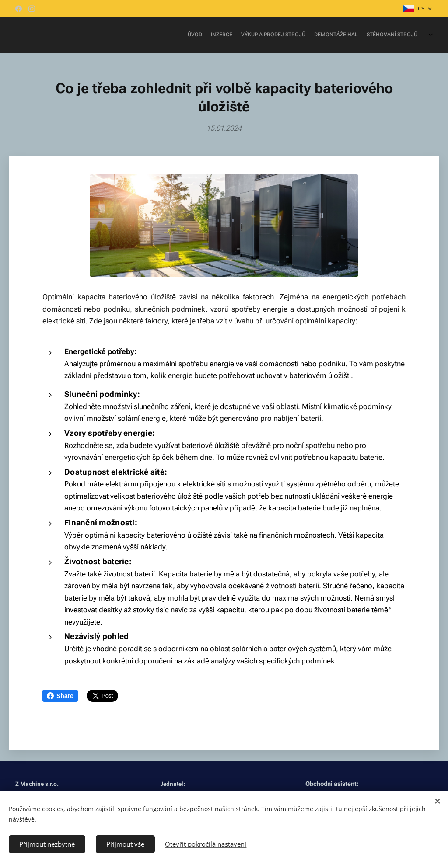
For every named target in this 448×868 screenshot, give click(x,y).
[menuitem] (364, 35)
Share (60, 696)
